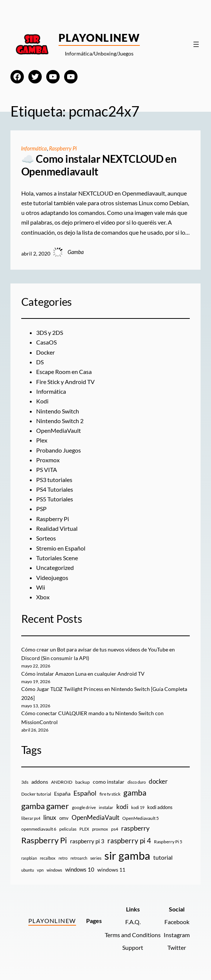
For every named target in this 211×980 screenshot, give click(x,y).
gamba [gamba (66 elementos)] (135, 793)
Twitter (177, 947)
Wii (41, 587)
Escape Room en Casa (64, 372)
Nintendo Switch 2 (60, 421)
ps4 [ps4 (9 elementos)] (115, 829)
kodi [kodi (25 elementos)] (122, 807)
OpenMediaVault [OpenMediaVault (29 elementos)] (95, 817)
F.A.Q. (133, 922)
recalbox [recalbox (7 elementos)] (48, 858)
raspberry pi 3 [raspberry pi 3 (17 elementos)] (87, 841)
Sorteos (46, 538)
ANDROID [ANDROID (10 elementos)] (62, 782)
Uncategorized (55, 567)
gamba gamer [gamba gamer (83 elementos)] (45, 806)
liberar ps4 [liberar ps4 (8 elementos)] (31, 818)
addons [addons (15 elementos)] (40, 782)
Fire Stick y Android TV (65, 382)
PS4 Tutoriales (55, 489)
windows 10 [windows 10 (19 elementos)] (80, 869)
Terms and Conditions (133, 935)
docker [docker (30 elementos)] (158, 781)
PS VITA (47, 470)
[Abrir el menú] (196, 44)
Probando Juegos (59, 450)
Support (133, 947)
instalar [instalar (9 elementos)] (106, 807)
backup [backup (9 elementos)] (83, 782)
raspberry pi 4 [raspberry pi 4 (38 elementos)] (129, 841)
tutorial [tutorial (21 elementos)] (163, 857)
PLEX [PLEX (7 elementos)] (84, 829)
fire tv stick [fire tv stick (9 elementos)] (110, 794)
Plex (42, 440)
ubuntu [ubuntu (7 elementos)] (28, 870)
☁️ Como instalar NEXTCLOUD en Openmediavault (99, 165)
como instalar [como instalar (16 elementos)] (109, 782)
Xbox (43, 597)
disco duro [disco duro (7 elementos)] (137, 782)
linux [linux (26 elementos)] (50, 817)
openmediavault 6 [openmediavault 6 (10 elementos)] (39, 829)
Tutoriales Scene (57, 558)
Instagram (177, 935)
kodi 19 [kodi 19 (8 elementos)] (138, 807)
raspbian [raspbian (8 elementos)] (29, 858)
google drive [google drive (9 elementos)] (84, 807)
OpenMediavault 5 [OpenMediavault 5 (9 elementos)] (141, 818)
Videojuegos (52, 578)
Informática (34, 148)
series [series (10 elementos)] (96, 858)
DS (40, 362)
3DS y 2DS (50, 332)
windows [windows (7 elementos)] (54, 870)
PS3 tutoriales (54, 480)
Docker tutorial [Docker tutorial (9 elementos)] (36, 794)
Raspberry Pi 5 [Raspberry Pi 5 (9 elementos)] (168, 842)
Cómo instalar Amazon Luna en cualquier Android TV (83, 674)
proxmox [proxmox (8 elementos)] (100, 829)
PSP (41, 509)
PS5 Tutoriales (55, 499)
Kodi (42, 401)
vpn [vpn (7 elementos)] (40, 870)
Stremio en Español (61, 548)
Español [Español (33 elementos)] (85, 793)
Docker (45, 352)
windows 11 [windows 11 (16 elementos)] (111, 870)
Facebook (177, 922)
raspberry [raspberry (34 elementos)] (135, 828)
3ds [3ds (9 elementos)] (25, 782)
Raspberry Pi (63, 148)
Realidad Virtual (57, 528)
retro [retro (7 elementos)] (63, 858)
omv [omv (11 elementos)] (64, 818)
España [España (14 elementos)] (62, 794)
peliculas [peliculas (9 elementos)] (68, 829)
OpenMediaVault (59, 430)
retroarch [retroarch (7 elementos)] (79, 858)
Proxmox (48, 460)
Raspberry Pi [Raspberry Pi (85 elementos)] (44, 840)
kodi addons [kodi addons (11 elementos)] (160, 807)
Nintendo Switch (58, 411)
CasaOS (46, 342)
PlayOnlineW (99, 38)
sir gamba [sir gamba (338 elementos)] (127, 855)
